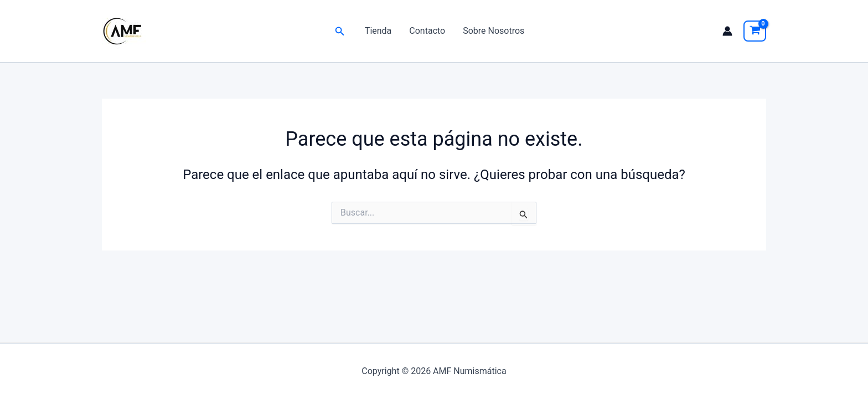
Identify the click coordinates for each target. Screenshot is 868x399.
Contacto (427, 31)
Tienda (378, 31)
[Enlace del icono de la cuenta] (727, 31)
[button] (340, 31)
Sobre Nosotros (494, 31)
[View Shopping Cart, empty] (755, 31)
